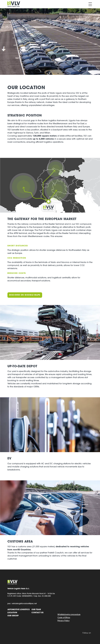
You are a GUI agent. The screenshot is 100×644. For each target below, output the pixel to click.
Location (12, 613)
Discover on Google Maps (25, 295)
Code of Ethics (64, 618)
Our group (13, 616)
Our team (36, 610)
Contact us (37, 613)
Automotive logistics (19, 610)
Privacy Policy (64, 621)
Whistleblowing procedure (69, 615)
